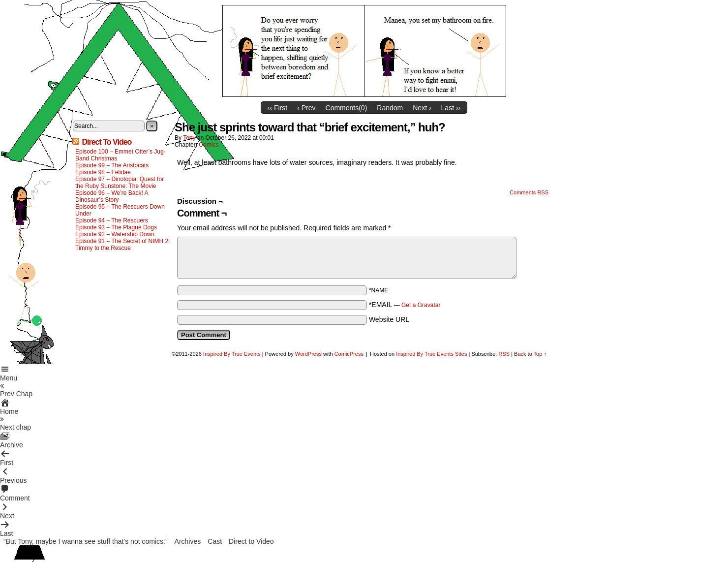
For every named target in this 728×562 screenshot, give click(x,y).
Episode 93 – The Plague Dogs (116, 227)
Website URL (389, 319)
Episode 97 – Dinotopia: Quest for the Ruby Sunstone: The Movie (120, 183)
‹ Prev (306, 108)
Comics (209, 145)
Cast (215, 541)
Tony (189, 138)
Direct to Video (251, 541)
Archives (188, 541)
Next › (422, 108)
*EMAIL (405, 305)
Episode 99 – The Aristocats (112, 165)
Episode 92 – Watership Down (115, 234)
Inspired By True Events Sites (431, 354)
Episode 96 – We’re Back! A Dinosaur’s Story (112, 196)
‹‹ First (277, 108)
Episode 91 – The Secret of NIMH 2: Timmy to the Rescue (123, 245)
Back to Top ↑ (530, 354)
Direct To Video (106, 142)
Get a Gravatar (421, 305)
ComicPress (349, 354)
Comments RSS (529, 192)
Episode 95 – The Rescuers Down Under (120, 210)
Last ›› (451, 108)
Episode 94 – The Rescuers (112, 220)
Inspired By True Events (232, 354)
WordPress (308, 354)
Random (390, 108)
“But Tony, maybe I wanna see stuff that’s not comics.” (86, 541)
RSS (504, 354)
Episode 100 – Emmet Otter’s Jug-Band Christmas (121, 155)
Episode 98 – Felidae (103, 172)
